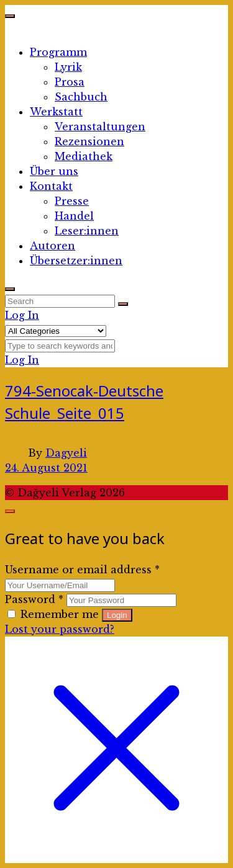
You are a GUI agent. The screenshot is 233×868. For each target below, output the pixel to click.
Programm (58, 52)
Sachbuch (81, 97)
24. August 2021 (46, 468)
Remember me (55, 614)
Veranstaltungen (100, 127)
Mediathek (84, 156)
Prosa (70, 82)
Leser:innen (87, 231)
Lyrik (68, 67)
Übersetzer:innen (76, 261)
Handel (74, 216)
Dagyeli (66, 453)
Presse (72, 201)
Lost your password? (60, 629)
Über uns (54, 171)
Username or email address (82, 570)
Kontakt (51, 186)
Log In (22, 315)
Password (34, 599)
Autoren (53, 246)
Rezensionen (89, 141)
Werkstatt (56, 112)
